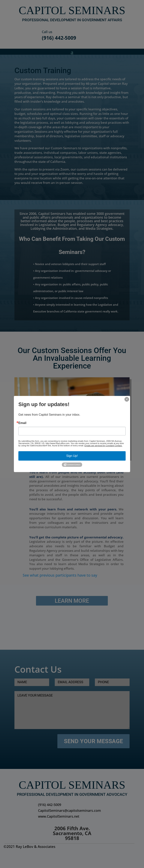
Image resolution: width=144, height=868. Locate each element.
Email (22, 423)
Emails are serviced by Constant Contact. (103, 446)
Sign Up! (72, 456)
